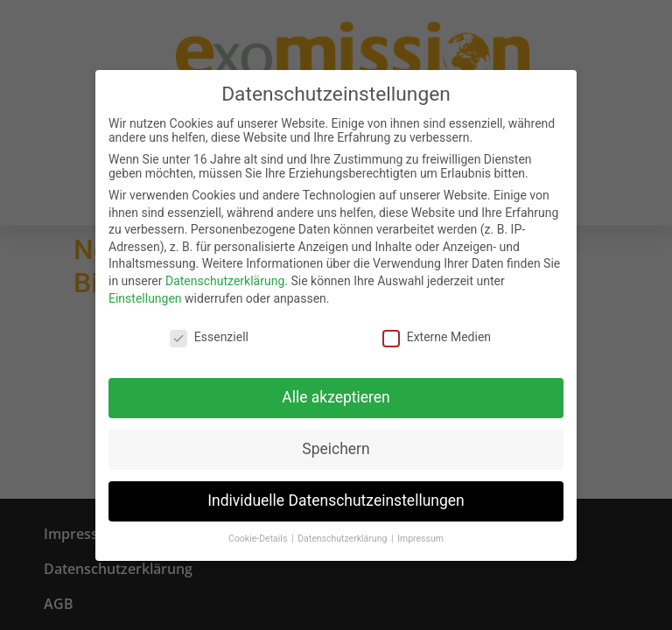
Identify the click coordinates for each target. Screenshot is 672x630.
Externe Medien (437, 335)
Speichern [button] (336, 447)
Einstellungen (145, 296)
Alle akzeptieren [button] (336, 395)
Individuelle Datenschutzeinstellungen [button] (336, 499)
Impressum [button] (420, 537)
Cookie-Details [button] (259, 537)
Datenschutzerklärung (225, 279)
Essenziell (209, 335)
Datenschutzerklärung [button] (343, 537)
